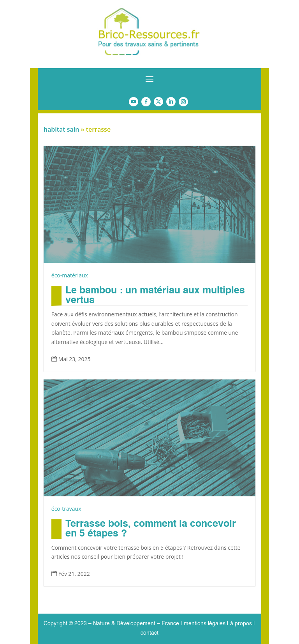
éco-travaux (66, 509)
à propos (240, 624)
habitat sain (62, 129)
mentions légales (205, 624)
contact (149, 633)
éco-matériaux (70, 275)
